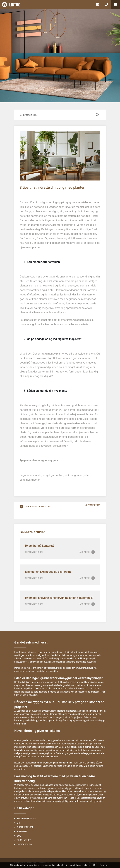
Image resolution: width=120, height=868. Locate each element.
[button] (116, 4)
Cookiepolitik (25, 844)
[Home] (47, 4)
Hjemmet (22, 832)
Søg (19, 836)
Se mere (104, 865)
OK (95, 865)
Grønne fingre (25, 827)
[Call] (107, 4)
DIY (19, 823)
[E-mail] (98, 4)
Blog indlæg (24, 840)
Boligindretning (26, 819)
